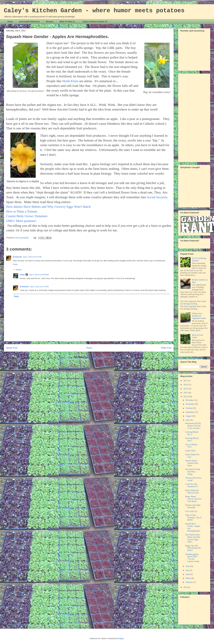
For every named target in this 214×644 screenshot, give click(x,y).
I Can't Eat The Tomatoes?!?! (192, 485)
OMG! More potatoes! (21, 221)
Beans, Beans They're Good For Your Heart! (193, 499)
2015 (186, 389)
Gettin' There (190, 451)
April (188, 574)
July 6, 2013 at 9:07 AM (32, 257)
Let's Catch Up (191, 511)
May (188, 570)
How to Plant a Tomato (22, 211)
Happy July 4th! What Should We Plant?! (193, 548)
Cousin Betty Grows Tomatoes (27, 216)
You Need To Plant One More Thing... (193, 472)
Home (10, 22)
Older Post (166, 348)
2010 (186, 587)
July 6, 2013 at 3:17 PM (39, 287)
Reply (15, 264)
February (190, 582)
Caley (22, 275)
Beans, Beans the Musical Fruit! (192, 492)
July (188, 420)
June (188, 566)
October (189, 408)
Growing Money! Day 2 (192, 439)
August (189, 416)
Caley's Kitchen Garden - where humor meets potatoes (94, 11)
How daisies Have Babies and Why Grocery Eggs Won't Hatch (48, 207)
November (190, 404)
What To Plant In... (68, 22)
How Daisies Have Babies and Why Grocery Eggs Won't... (193, 538)
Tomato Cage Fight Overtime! (193, 506)
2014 (186, 393)
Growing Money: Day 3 (192, 433)
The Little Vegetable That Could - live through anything (194, 303)
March (189, 578)
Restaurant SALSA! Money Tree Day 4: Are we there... (193, 426)
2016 (186, 385)
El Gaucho (17, 257)
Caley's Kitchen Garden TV (95, 22)
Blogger (121, 638)
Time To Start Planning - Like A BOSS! (193, 518)
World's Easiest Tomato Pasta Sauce (192, 463)
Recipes (50, 22)
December (190, 400)
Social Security (157, 197)
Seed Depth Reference (29, 22)
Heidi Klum (70, 81)
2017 (186, 381)
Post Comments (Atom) (94, 357)
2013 (186, 397)
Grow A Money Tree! (191, 446)
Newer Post (12, 348)
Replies (19, 270)
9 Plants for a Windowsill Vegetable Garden (199, 316)
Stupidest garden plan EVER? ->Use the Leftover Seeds (192, 558)
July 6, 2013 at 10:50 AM (39, 275)
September (190, 412)
